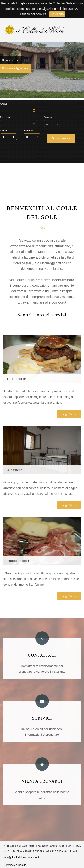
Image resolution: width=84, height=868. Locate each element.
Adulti (4, 131)
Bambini (28, 131)
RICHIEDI (61, 139)
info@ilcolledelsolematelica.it (22, 857)
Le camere (14, 470)
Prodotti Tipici (17, 561)
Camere (48, 117)
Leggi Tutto (69, 414)
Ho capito (57, 14)
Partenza (5, 117)
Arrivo (4, 104)
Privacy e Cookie (16, 865)
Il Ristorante (16, 379)
